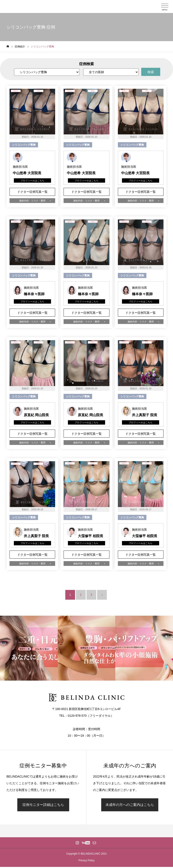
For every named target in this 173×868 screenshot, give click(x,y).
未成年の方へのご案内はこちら (130, 805)
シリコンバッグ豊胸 (24, 145)
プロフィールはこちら (32, 180)
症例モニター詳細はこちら (43, 805)
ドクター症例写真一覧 (32, 192)
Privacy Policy (87, 860)
